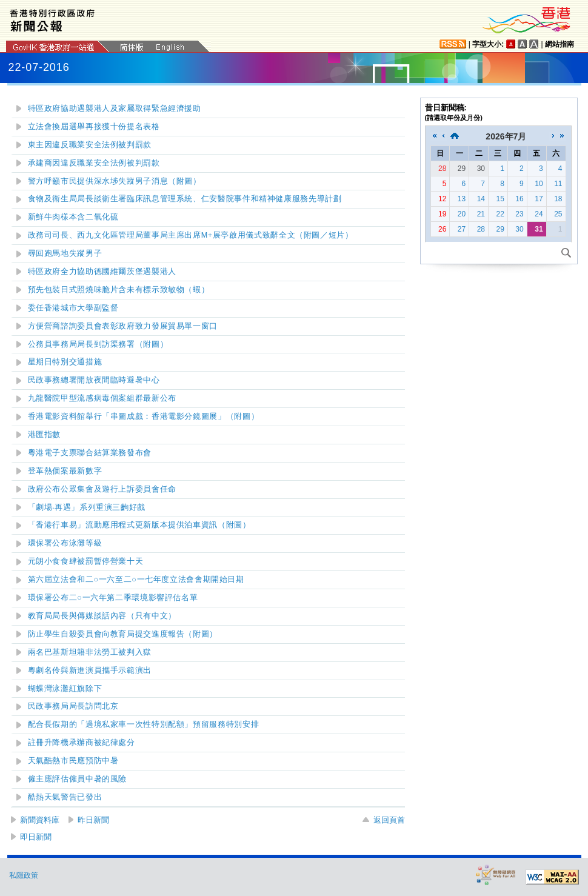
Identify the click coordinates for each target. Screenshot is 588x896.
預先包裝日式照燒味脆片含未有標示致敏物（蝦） (119, 290)
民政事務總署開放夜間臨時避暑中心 (94, 380)
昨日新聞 (93, 820)
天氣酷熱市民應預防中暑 (73, 761)
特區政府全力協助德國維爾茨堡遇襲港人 (102, 272)
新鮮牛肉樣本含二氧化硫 (73, 217)
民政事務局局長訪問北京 (73, 706)
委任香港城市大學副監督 (73, 308)
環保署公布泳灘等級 (65, 543)
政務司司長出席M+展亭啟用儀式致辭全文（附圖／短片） (191, 235)
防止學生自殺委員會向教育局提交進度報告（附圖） (123, 634)
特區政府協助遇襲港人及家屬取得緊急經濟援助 (115, 109)
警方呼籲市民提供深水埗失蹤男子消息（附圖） (115, 181)
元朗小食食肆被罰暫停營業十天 (86, 561)
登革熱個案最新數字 (65, 471)
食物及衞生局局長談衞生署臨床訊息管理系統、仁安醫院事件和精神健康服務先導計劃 (185, 199)
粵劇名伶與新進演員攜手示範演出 (90, 670)
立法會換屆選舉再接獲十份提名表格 (94, 127)
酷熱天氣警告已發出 (65, 797)
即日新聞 (36, 837)
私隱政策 (24, 875)
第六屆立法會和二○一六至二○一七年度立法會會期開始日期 (136, 580)
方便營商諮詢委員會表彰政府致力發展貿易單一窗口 (123, 326)
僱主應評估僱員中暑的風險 (78, 779)
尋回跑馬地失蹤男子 (65, 253)
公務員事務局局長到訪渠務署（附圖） (98, 344)
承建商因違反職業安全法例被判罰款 (94, 163)
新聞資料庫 (40, 820)
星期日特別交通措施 (65, 362)
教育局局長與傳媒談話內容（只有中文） (102, 616)
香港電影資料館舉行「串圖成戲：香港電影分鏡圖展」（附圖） (144, 416)
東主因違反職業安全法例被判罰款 (90, 145)
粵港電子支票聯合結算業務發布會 (90, 453)
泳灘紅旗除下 (65, 689)
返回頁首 (389, 820)
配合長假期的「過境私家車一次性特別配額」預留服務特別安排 (144, 724)
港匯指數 (45, 435)
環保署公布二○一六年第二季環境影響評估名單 (113, 598)
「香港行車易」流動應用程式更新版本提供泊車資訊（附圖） (139, 525)
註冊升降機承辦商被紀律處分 (82, 743)
